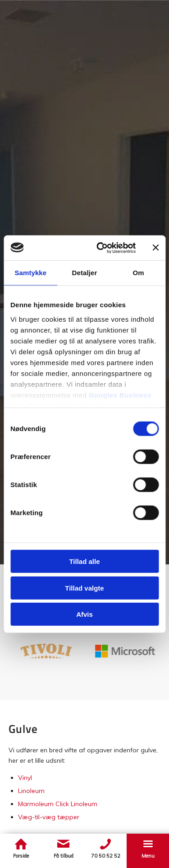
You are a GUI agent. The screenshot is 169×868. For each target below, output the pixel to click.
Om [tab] (139, 273)
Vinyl (25, 778)
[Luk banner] (155, 248)
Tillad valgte (84, 588)
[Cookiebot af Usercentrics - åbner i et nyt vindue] (101, 248)
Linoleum (31, 791)
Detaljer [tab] (85, 273)
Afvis (84, 614)
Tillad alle (84, 561)
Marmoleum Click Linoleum (58, 804)
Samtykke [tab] (30, 273)
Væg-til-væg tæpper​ (49, 817)
